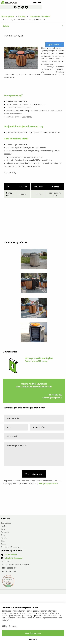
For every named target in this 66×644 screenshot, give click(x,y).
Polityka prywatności (49, 483)
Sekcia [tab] (6, 26)
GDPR (4, 626)
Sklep (3, 541)
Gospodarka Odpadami (40, 16)
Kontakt (4, 538)
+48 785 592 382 (55, 395)
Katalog (22, 16)
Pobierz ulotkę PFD (36, 361)
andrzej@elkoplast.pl (52, 398)
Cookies (4, 544)
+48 (11, 555)
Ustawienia (33, 639)
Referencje (5, 532)
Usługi (3, 529)
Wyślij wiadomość (34, 474)
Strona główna (8, 16)
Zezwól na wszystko (33, 633)
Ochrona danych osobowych (11, 547)
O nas (3, 535)
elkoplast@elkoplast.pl (14, 558)
